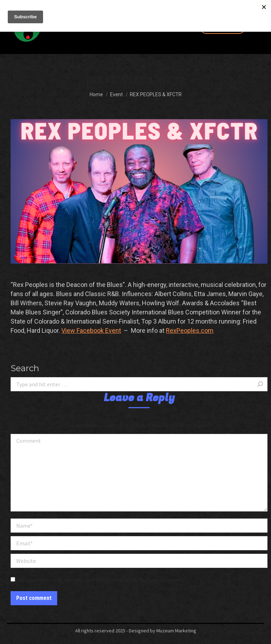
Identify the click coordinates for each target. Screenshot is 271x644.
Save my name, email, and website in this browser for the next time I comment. (100, 580)
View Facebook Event (91, 330)
